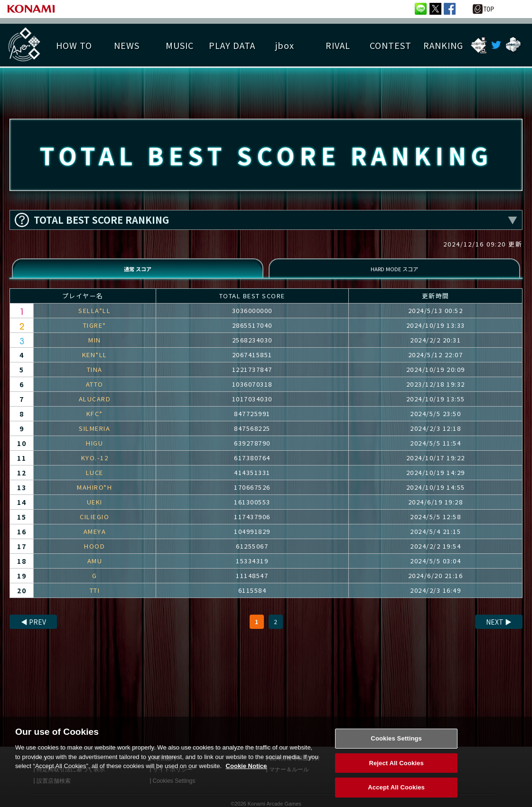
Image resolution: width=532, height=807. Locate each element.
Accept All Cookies (396, 794)
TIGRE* (95, 334)
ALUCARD (95, 408)
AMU (95, 570)
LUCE (95, 481)
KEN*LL (95, 364)
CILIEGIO (94, 526)
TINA (95, 378)
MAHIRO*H (94, 496)
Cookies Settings (396, 745)
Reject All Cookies (396, 770)
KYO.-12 (95, 467)
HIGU (94, 452)
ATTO (95, 393)
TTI (95, 599)
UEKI (95, 511)
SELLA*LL (94, 319)
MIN (95, 349)
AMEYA (95, 540)
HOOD (94, 555)
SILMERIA (94, 437)
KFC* (95, 422)
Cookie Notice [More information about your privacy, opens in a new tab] (247, 773)
